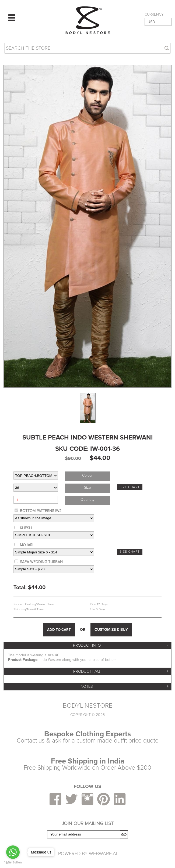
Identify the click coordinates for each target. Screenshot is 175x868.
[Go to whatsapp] (13, 852)
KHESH (26, 528)
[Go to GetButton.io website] (13, 862)
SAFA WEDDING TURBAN (41, 562)
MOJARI (27, 545)
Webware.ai (103, 853)
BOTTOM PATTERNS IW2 (41, 511)
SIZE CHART (130, 487)
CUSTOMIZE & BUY (111, 630)
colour (87, 475)
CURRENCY (154, 15)
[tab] (87, 645)
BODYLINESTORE (88, 706)
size (87, 487)
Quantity (87, 500)
